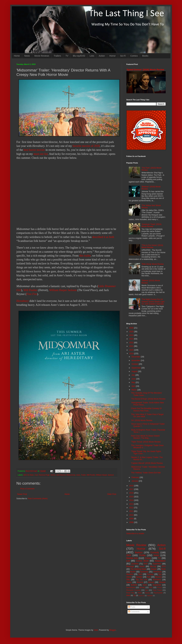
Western (130, 574)
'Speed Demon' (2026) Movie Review (145, 70)
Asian (156, 555)
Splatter (139, 577)
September (136, 368)
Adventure (157, 572)
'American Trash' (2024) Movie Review (151, 225)
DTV (164, 566)
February (135, 477)
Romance (157, 580)
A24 (25, 475)
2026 (132, 328)
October (135, 364)
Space (129, 582)
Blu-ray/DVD (79, 56)
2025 (132, 332)
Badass (139, 552)
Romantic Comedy (134, 590)
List (128, 561)
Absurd (151, 582)
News (27, 56)
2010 (132, 515)
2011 (132, 511)
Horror (113, 56)
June (134, 379)
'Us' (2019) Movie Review (142, 420)
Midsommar (71, 475)
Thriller (142, 555)
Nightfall (150, 595)
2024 (132, 335)
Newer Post (22, 494)
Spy (160, 574)
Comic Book (142, 561)
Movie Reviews (42, 56)
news (78, 475)
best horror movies (34, 150)
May (133, 382)
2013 (132, 504)
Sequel (154, 569)
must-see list (41, 154)
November (136, 360)
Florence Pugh (44, 475)
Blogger (113, 630)
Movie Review (136, 545)
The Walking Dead (138, 569)
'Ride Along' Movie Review (153, 264)
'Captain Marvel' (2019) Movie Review (147, 463)
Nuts (149, 577)
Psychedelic (158, 593)
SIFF (129, 555)
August (135, 371)
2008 (132, 522)
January (135, 481)
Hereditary (23, 301)
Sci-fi (162, 549)
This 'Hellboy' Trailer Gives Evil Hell (146, 473)
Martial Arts (132, 558)
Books (145, 56)
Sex (147, 590)
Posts (132, 607)
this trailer (85, 256)
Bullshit (134, 585)
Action (102, 56)
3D (134, 595)
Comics (134, 56)
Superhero (157, 564)
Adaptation (160, 561)
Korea (142, 566)
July (133, 375)
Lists (92, 56)
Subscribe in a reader (135, 534)
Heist (140, 593)
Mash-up (141, 595)
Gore (145, 585)
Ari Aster (30, 475)
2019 (132, 354)
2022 (132, 343)
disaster (162, 582)
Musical (140, 582)
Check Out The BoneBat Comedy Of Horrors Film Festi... (146, 410)
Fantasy (150, 574)
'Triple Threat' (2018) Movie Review (146, 442)
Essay (148, 593)
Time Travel (157, 590)
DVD (145, 564)
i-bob (96, 630)
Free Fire (32, 294)
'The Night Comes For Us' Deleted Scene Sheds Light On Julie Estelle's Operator (153, 302)
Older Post (112, 494)
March (134, 390)
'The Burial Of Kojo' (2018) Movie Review (148, 399)
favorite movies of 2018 (86, 146)
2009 (132, 519)
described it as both (103, 237)
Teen (140, 574)
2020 (132, 350)
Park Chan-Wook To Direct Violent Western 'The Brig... (145, 437)
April (134, 386)
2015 (132, 497)
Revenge (130, 566)
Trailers (57, 56)
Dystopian (144, 572)
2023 (132, 339)
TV (67, 56)
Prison (159, 587)
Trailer (83, 475)
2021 (132, 346)
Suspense (157, 585)
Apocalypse (131, 587)
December (136, 357)
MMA (128, 595)
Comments (134, 612)
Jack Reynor (61, 475)
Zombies (135, 564)
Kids (151, 587)
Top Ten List (141, 580)
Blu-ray (153, 566)
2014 (132, 500)
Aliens (129, 577)
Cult (36, 475)
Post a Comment (27, 489)
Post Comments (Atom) (38, 499)
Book (163, 569)
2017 (132, 489)
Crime (148, 558)
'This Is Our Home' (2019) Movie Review (152, 246)
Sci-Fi (123, 56)
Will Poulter (30, 290)
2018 (132, 486)
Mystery (158, 577)
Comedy (155, 552)
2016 (132, 493)
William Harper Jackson (63, 290)
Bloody (142, 587)
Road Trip (130, 593)
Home (17, 56)
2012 (132, 508)
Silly (128, 580)
